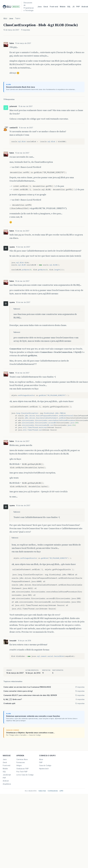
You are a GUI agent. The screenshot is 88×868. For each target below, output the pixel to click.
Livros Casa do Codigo (25, 775)
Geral (46, 7)
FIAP (41, 762)
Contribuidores (53, 791)
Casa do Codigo (45, 765)
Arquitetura (7, 784)
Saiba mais (42, 791)
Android (6, 781)
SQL (69, 7)
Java (40, 7)
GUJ (5, 19)
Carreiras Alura (22, 759)
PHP (78, 7)
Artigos (19, 765)
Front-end (6, 765)
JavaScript (7, 775)
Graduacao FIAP (23, 769)
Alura (41, 759)
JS (73, 7)
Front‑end (54, 7)
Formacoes (21, 762)
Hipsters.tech (44, 769)
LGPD (61, 791)
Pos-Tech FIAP (22, 772)
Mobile (63, 7)
